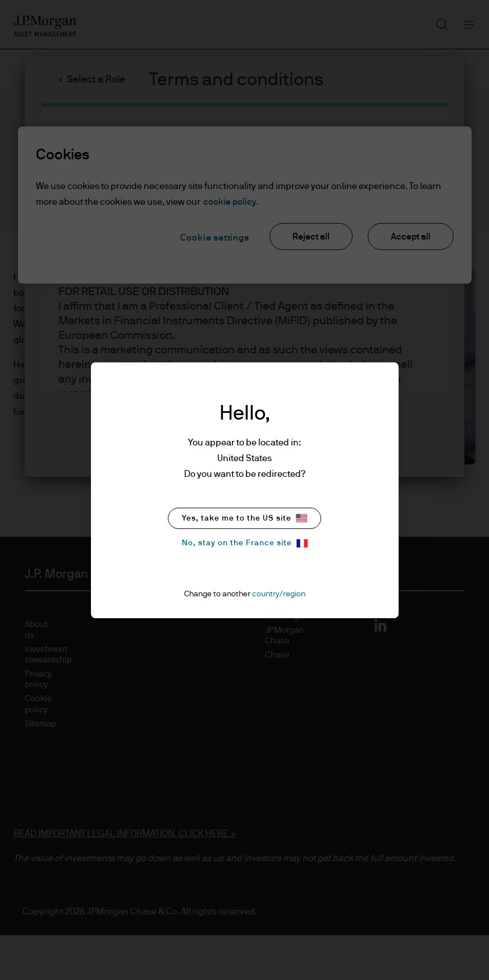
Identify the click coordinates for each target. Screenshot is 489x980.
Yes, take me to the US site (244, 518)
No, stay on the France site (245, 543)
